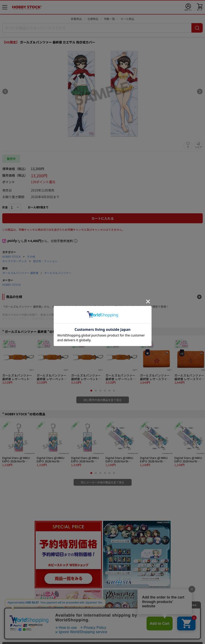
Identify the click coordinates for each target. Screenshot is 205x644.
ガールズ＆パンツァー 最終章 (20, 273)
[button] (91, 391)
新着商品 (76, 19)
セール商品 (127, 19)
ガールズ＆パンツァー (58, 273)
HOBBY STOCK (11, 256)
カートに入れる (103, 218)
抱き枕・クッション (45, 261)
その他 (31, 256)
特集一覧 (109, 19)
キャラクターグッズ (14, 261)
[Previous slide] (5, 91)
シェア (198, 147)
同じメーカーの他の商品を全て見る (103, 482)
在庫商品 (93, 19)
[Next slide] (200, 91)
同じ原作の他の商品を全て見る (103, 400)
